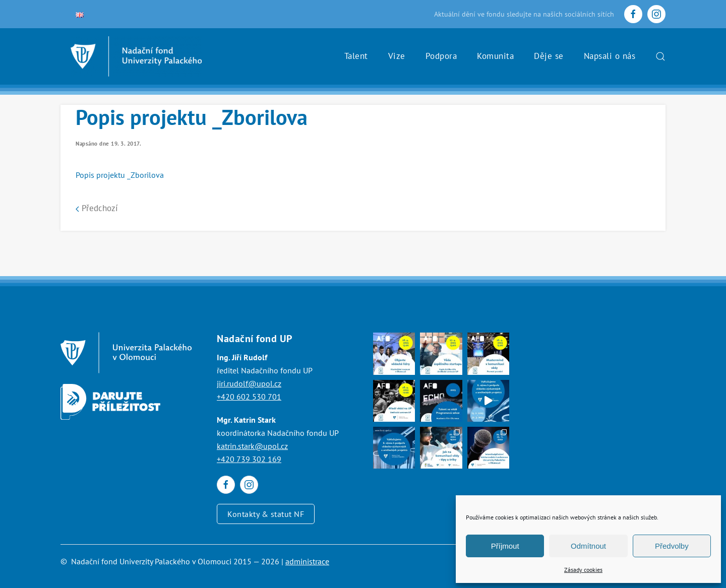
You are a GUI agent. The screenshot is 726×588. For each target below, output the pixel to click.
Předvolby (672, 546)
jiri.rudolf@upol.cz (249, 383)
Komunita (495, 56)
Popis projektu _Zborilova (120, 175)
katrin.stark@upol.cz (252, 446)
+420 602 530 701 (249, 397)
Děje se (549, 56)
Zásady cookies (583, 570)
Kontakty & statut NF (266, 514)
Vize (397, 56)
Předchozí (97, 208)
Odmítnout (588, 546)
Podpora (441, 56)
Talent (356, 56)
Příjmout (505, 546)
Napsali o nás (610, 56)
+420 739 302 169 (249, 459)
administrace (307, 561)
